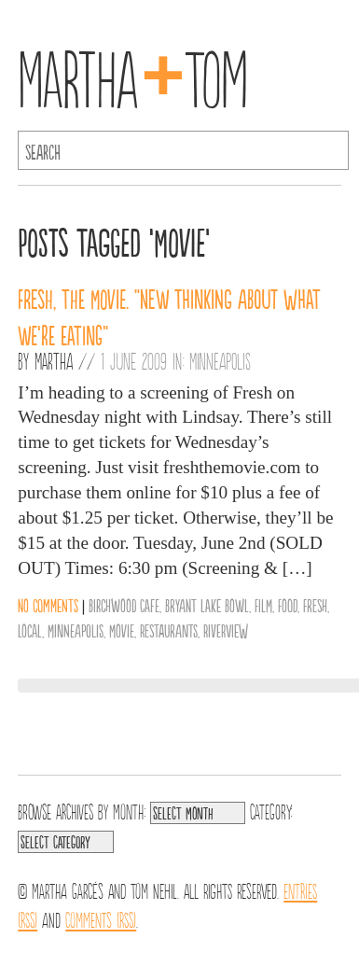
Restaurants (169, 630)
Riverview (226, 630)
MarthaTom (133, 75)
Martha (54, 360)
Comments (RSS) (101, 918)
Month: (129, 810)
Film (263, 605)
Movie (122, 630)
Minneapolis (220, 360)
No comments (48, 605)
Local (30, 630)
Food (288, 605)
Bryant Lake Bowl (207, 605)
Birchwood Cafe (124, 605)
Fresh (315, 605)
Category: (271, 810)
